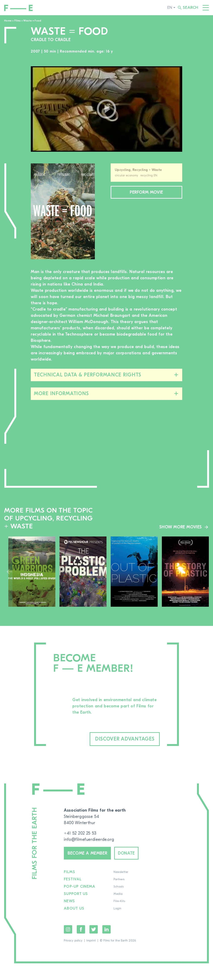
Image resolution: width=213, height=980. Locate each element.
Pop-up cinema (80, 887)
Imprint (91, 941)
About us (74, 909)
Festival (73, 879)
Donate (126, 853)
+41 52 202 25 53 (80, 833)
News (69, 901)
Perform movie (146, 192)
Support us (76, 894)
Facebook (81, 929)
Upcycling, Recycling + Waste (138, 170)
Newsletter (121, 872)
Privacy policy (73, 941)
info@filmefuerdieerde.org (89, 839)
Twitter (94, 929)
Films (18, 21)
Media (118, 894)
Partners (119, 879)
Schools (119, 887)
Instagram (68, 929)
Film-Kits (119, 901)
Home (8, 21)
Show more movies (181, 527)
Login (117, 909)
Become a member (87, 853)
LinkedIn (106, 929)
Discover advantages (125, 739)
